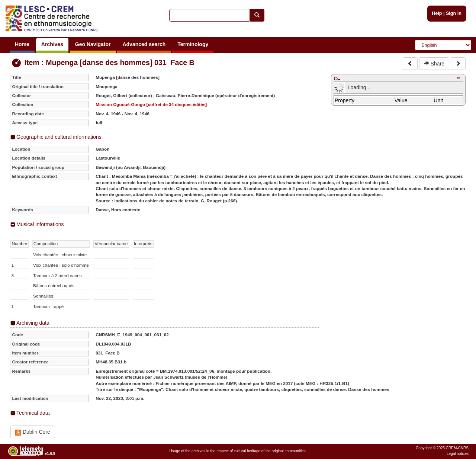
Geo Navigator (93, 44)
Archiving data (33, 323)
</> (458, 78)
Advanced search (144, 44)
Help (437, 13)
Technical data (33, 413)
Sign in (454, 13)
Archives (52, 44)
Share (434, 64)
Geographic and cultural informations (59, 137)
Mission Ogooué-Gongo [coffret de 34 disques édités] (151, 104)
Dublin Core (33, 432)
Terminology (193, 44)
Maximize (337, 78)
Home (22, 44)
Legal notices (458, 454)
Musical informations (40, 224)
